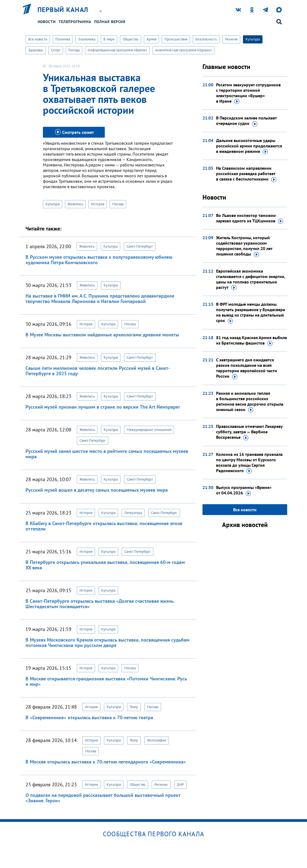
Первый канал (63, 10)
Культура (253, 39)
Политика (63, 39)
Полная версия (110, 22)
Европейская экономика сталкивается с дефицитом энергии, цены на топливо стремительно (251, 279)
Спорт (56, 50)
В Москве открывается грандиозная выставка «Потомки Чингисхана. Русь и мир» (106, 681)
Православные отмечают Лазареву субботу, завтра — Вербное (249, 432)
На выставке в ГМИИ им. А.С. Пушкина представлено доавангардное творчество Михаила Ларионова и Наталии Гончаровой (100, 299)
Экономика (87, 39)
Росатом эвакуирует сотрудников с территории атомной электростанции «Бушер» (248, 93)
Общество (131, 39)
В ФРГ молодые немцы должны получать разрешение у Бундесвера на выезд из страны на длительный (251, 313)
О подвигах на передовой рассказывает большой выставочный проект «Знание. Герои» (103, 798)
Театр (134, 707)
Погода (74, 50)
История (98, 204)
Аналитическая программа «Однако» (183, 50)
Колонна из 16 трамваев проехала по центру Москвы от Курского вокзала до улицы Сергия (249, 463)
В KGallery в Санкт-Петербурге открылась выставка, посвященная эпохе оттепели (104, 526)
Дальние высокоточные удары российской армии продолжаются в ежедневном (249, 146)
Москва (118, 204)
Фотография (157, 740)
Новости (47, 22)
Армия (152, 39)
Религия (231, 39)
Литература (133, 513)
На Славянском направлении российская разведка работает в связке (246, 174)
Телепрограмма (75, 22)
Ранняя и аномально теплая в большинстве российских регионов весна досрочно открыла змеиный (250, 402)
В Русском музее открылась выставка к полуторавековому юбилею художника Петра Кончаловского (99, 260)
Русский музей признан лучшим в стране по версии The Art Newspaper (103, 407)
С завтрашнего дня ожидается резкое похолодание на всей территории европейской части (247, 368)
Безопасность (206, 39)
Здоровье (36, 50)
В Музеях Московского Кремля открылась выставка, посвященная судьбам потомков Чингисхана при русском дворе (107, 643)
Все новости (38, 39)
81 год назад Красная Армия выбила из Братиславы (251, 340)
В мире (109, 39)
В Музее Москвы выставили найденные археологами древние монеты (102, 335)
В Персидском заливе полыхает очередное (246, 121)
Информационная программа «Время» (117, 50)
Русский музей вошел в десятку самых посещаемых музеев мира (97, 490)
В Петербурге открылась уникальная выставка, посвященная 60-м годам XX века (105, 565)
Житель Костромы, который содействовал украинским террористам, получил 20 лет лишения (244, 246)
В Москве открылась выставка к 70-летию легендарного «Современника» (106, 762)
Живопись (75, 204)
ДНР (180, 785)
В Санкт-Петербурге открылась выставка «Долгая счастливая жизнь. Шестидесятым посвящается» (100, 604)
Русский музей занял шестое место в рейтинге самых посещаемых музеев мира (107, 454)
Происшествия (176, 39)
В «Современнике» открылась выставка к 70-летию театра (89, 717)
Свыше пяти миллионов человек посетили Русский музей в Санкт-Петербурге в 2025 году (98, 371)
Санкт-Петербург (140, 246)
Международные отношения (149, 430)
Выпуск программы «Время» (244, 490)
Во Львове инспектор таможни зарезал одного (250, 218)
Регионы (161, 785)
